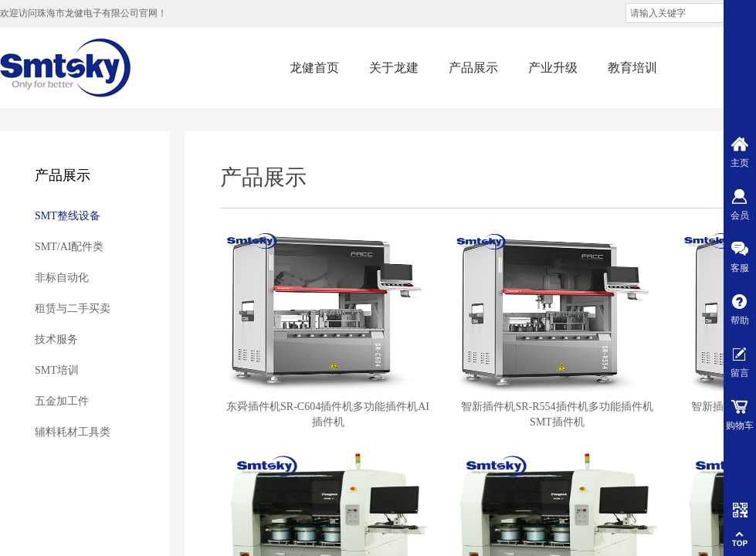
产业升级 (553, 68)
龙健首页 (314, 68)
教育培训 (632, 68)
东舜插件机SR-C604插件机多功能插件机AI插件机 (328, 414)
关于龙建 (394, 68)
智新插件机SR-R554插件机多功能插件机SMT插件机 (557, 414)
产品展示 (473, 68)
